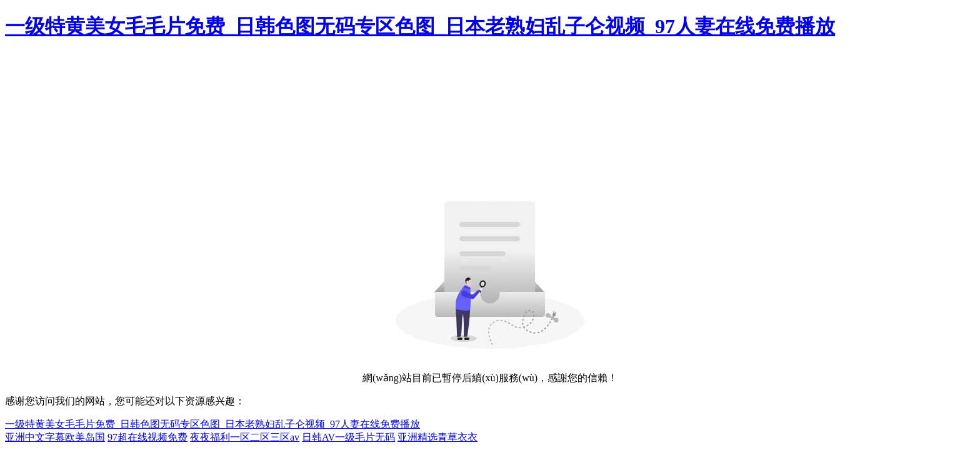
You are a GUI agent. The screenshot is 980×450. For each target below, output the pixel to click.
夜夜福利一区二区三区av (245, 437)
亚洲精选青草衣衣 (437, 437)
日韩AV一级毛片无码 (348, 437)
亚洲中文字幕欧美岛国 (55, 437)
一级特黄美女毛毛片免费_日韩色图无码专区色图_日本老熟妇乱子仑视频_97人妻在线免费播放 (420, 26)
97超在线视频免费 (147, 437)
